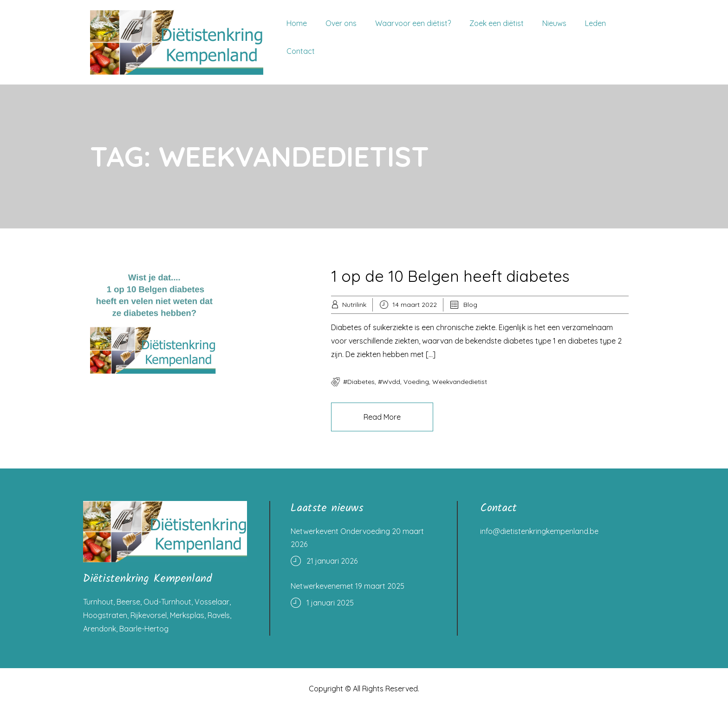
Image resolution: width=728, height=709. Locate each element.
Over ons (341, 23)
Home (297, 23)
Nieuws (554, 23)
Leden (595, 23)
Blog (470, 305)
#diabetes (359, 382)
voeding (416, 382)
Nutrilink (354, 305)
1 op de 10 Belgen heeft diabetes (450, 276)
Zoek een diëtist (497, 23)
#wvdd (389, 382)
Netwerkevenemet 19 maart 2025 (348, 586)
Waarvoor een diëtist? (413, 23)
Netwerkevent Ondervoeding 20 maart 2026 (357, 538)
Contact (301, 51)
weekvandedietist (460, 382)
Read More (382, 417)
